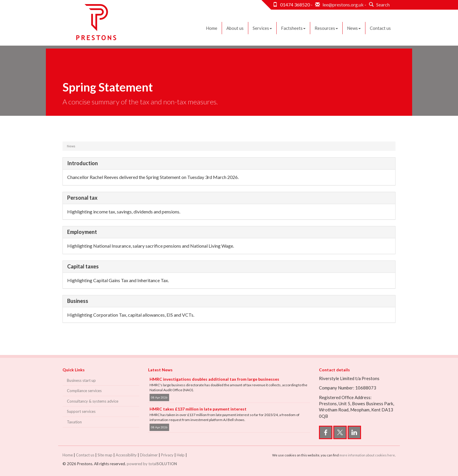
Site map (105, 455)
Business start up (81, 380)
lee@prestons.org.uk (343, 5)
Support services (81, 411)
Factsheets (293, 28)
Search (378, 5)
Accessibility (126, 455)
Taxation (74, 422)
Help (181, 455)
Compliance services (84, 391)
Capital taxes (83, 266)
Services (262, 28)
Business (78, 301)
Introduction (83, 163)
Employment (82, 232)
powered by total (152, 464)
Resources (326, 28)
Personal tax (82, 198)
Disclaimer (149, 455)
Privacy (167, 455)
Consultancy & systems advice (93, 401)
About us (235, 28)
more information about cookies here (367, 455)
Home (212, 28)
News (354, 28)
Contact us (380, 28)
